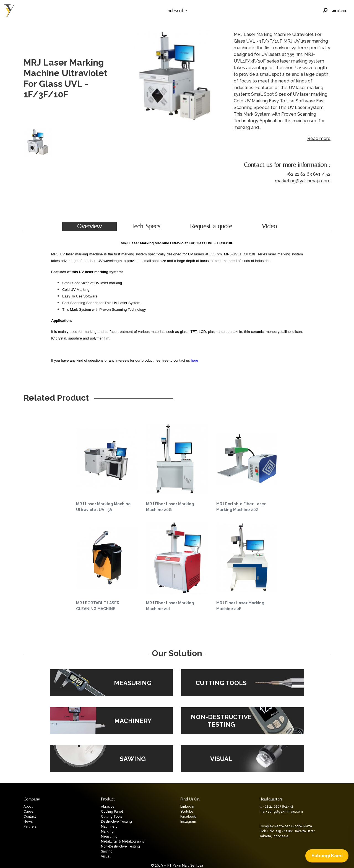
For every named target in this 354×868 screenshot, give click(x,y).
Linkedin (187, 807)
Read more (319, 138)
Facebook (188, 817)
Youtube (187, 812)
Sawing (107, 851)
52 (328, 174)
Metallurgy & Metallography (123, 841)
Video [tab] (269, 226)
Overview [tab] (89, 226)
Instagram (188, 822)
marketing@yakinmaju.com (303, 181)
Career (29, 812)
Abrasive (108, 807)
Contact (30, 817)
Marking (107, 831)
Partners (30, 826)
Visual (106, 856)
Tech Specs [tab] (146, 226)
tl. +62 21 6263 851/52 (276, 807)
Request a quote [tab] (211, 226)
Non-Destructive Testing (120, 846)
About (28, 807)
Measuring (109, 836)
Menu (340, 10)
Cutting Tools (111, 817)
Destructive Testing (116, 822)
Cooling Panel (112, 812)
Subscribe (177, 10)
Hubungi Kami (327, 856)
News (28, 822)
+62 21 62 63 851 (303, 174)
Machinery (109, 826)
